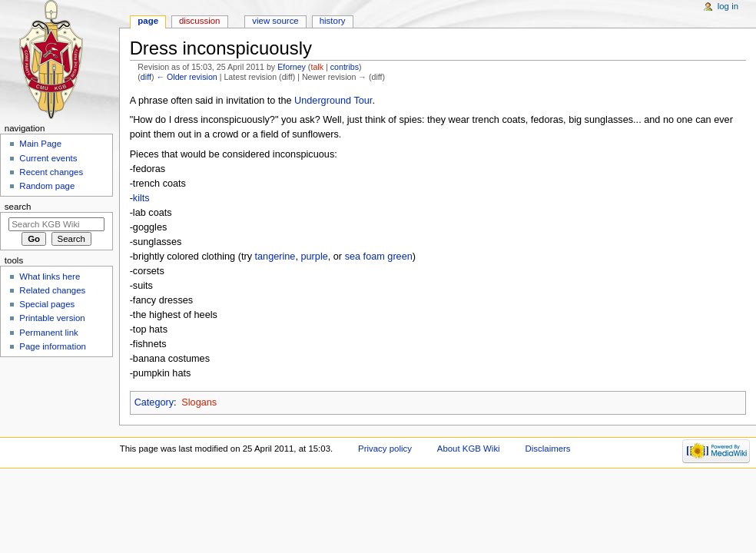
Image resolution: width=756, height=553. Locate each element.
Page (148, 21)
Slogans (199, 402)
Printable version (52, 318)
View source (275, 21)
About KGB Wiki (469, 449)
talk (317, 67)
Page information (53, 346)
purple (314, 257)
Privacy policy (385, 449)
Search (18, 207)
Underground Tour (333, 101)
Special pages (47, 304)
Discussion (199, 21)
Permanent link (48, 333)
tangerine (275, 257)
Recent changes (51, 172)
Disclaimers (548, 449)
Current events (48, 158)
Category (154, 402)
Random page (47, 186)
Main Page (40, 144)
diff (146, 77)
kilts (141, 198)
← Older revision (186, 77)
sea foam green (379, 257)
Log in (728, 6)
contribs (345, 67)
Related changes (52, 290)
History (333, 21)
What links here (50, 276)
